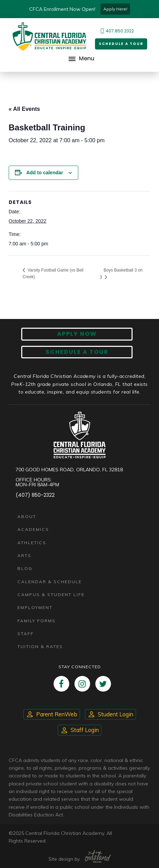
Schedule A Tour (77, 352)
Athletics (32, 543)
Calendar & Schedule (50, 582)
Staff (26, 634)
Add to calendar (45, 173)
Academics (33, 529)
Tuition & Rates (40, 646)
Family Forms (37, 621)
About (27, 516)
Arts (24, 555)
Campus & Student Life (51, 595)
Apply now (77, 334)
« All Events (24, 109)
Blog (25, 568)
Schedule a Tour (121, 44)
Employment (35, 607)
